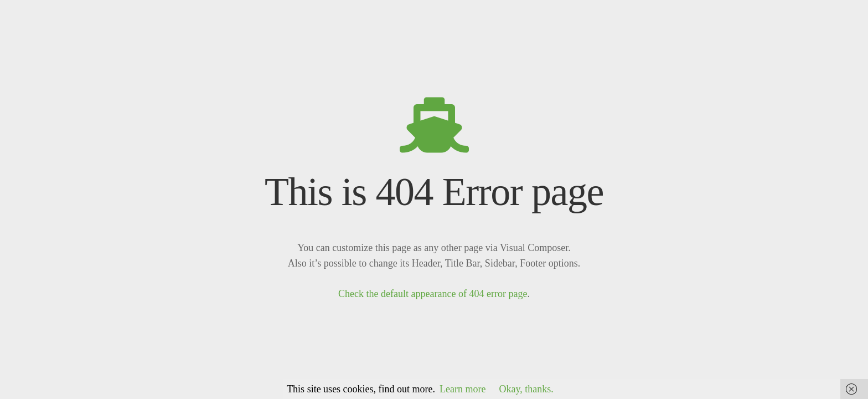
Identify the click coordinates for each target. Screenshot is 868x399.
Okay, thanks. (526, 389)
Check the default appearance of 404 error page (433, 294)
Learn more (463, 389)
